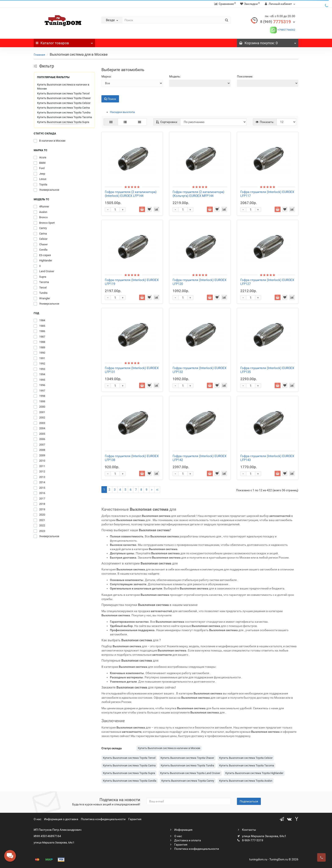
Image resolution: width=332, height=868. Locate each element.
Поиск (110, 99)
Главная (39, 55)
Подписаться (249, 801)
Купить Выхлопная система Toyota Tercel (63, 93)
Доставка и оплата (185, 840)
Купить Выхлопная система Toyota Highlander (254, 773)
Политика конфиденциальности (103, 819)
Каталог (64, 42)
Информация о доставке (61, 819)
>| (157, 490)
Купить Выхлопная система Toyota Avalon (246, 781)
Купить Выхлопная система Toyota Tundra (64, 112)
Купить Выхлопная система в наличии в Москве (63, 87)
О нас (37, 819)
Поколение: (245, 76)
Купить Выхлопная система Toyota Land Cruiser (190, 773)
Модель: (175, 76)
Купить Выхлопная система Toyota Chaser (64, 98)
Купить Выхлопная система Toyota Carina (63, 108)
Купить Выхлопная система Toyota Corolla (130, 781)
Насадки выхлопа (122, 112)
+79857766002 (286, 30)
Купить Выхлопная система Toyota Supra (63, 122)
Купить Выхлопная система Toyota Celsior (64, 103)
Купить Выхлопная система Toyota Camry (188, 781)
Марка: (106, 76)
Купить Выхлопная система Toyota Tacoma (64, 117)
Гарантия (135, 819)
